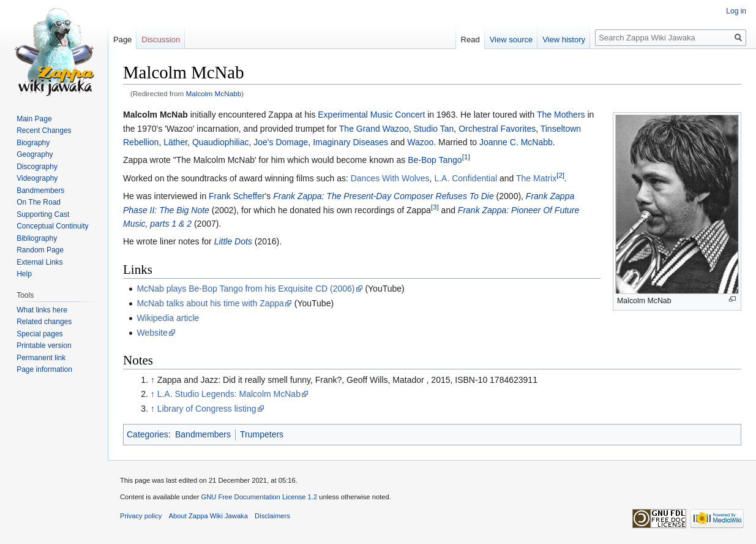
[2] (560, 175)
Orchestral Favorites (497, 129)
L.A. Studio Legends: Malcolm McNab (229, 394)
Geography (35, 154)
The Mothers (561, 115)
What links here (42, 310)
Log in (736, 11)
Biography (33, 143)
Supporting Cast (43, 214)
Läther (175, 142)
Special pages (39, 334)
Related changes (44, 322)
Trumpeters (262, 434)
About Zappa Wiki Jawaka (208, 516)
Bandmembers (203, 434)
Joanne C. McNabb (516, 142)
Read (470, 40)
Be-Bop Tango (435, 160)
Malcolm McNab (155, 115)
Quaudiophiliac (221, 142)
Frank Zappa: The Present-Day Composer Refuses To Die (384, 196)
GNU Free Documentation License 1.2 (259, 497)
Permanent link (41, 358)
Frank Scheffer (237, 196)
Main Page (34, 119)
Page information (44, 369)
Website (152, 333)
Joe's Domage (281, 142)
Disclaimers (272, 516)
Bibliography (37, 238)
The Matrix (536, 178)
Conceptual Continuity (52, 226)
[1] (466, 157)
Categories (148, 434)
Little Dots (233, 241)
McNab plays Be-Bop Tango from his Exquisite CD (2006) (245, 289)
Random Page (40, 250)
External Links (39, 262)
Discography (37, 167)
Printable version (44, 346)
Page (122, 40)
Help (24, 274)
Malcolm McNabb (214, 93)
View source (511, 40)
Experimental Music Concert (371, 115)
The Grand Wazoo (374, 129)
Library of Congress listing (207, 409)
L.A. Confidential (466, 178)
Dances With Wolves (390, 178)
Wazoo (420, 142)
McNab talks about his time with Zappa (210, 303)
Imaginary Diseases (350, 142)
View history (564, 40)
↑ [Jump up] (153, 380)
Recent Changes (44, 130)
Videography (37, 178)
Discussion (161, 40)
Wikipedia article (168, 318)
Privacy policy (141, 516)
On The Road (39, 202)
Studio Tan (433, 129)
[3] (435, 207)
